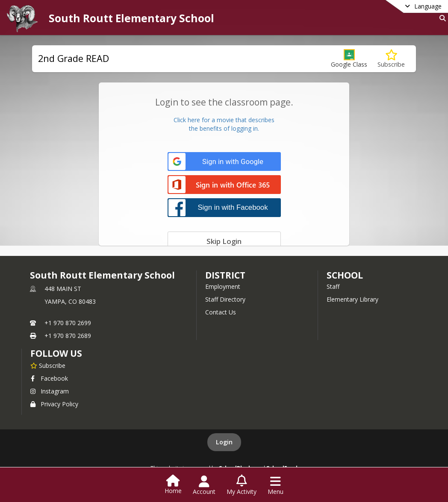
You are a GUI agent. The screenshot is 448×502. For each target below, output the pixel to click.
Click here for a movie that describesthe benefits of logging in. (224, 124)
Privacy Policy (54, 404)
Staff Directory (225, 299)
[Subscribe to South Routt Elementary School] (48, 365)
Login (224, 442)
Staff (333, 286)
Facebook (49, 378)
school (345, 275)
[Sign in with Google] (224, 162)
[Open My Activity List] (242, 485)
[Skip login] (224, 241)
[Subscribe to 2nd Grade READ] (391, 59)
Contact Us (221, 312)
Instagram (50, 391)
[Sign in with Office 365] (224, 185)
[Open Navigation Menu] (276, 485)
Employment (223, 286)
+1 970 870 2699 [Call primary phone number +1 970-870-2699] (68, 323)
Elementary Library (352, 299)
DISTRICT (225, 275)
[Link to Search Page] (441, 18)
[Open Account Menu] (204, 485)
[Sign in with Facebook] (224, 207)
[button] (349, 59)
